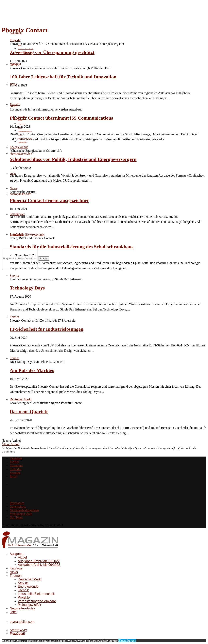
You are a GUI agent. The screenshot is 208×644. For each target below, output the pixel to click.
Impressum (17, 503)
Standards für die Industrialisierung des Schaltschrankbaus (72, 247)
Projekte (24, 597)
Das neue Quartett (29, 411)
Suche (44, 258)
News (14, 572)
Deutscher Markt (30, 579)
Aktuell (23, 557)
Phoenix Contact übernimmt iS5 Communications (61, 118)
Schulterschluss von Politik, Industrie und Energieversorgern (73, 159)
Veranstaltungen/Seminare (37, 601)
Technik (23, 590)
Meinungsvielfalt (22, 142)
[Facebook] (16, 458)
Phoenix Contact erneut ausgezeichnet (49, 200)
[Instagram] (16, 466)
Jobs (13, 612)
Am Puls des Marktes (32, 370)
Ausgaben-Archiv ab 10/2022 (26, 49)
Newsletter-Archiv (21, 154)
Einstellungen (127, 640)
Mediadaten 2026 (21, 514)
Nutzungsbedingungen (24, 510)
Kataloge (16, 568)
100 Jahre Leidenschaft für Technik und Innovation (63, 77)
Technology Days (27, 288)
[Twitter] (14, 462)
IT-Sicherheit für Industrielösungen (47, 329)
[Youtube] (15, 473)
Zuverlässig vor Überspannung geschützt (52, 52)
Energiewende (22, 124)
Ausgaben (17, 554)
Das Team (16, 517)
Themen (16, 576)
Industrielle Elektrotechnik (25, 131)
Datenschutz (18, 507)
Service (23, 583)
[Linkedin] (16, 469)
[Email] (14, 476)
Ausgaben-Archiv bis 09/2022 (39, 565)
